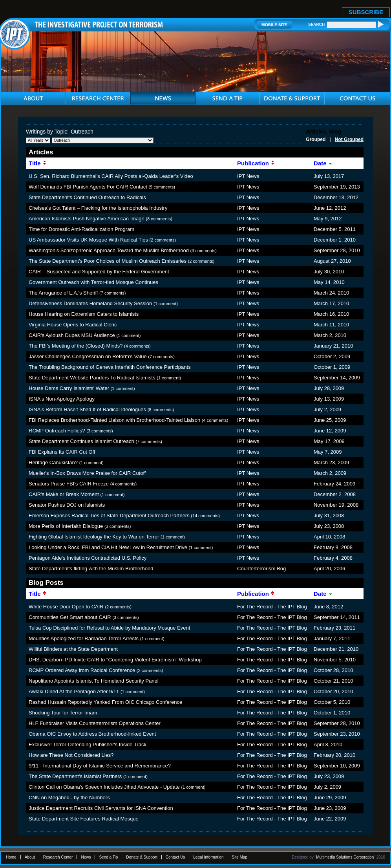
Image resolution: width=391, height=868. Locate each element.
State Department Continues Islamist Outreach (81, 441)
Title (38, 163)
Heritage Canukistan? (53, 462)
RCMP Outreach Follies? (57, 431)
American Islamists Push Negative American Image (87, 219)
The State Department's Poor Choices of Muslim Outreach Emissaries (108, 261)
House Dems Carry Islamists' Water (69, 388)
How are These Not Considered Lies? (71, 755)
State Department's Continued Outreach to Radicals (87, 197)
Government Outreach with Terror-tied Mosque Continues (93, 282)
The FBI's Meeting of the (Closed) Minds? (76, 346)
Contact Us (175, 857)
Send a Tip (108, 857)
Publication (256, 163)
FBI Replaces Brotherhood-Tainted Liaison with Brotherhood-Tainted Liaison (114, 420)
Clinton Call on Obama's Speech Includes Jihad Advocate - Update (104, 787)
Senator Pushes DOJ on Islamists (67, 505)
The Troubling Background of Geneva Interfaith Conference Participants (110, 367)
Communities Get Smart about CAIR (70, 617)
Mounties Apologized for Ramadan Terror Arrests (84, 638)
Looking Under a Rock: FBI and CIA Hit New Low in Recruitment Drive (108, 547)
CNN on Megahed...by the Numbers (69, 797)
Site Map (240, 857)
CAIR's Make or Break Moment (64, 494)
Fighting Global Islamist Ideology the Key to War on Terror (94, 537)
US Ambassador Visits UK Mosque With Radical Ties (88, 240)
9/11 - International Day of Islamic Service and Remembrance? (100, 766)
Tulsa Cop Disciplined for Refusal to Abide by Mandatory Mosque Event (109, 628)
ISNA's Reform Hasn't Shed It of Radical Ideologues (87, 409)
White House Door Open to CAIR (66, 607)
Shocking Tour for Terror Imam (63, 713)
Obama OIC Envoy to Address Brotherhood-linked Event (92, 734)
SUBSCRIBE (366, 12)
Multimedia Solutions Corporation (345, 857)
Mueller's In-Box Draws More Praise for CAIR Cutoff (87, 473)
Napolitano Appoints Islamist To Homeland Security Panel (94, 681)
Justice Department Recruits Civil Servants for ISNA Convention (101, 808)
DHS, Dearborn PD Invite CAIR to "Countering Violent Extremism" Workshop (115, 660)
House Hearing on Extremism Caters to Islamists (84, 314)
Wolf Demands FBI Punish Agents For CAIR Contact (88, 187)
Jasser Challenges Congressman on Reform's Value (88, 356)
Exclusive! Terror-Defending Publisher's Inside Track (88, 744)
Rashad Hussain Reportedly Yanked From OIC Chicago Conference (105, 702)
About (30, 857)
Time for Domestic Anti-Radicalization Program (81, 229)
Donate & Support (142, 857)
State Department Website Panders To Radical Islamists (92, 378)
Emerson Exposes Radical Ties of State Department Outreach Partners (109, 515)
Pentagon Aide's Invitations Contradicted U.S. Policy (88, 558)
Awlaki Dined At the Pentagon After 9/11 (74, 691)
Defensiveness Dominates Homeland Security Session (90, 303)
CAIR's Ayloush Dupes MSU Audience (72, 335)
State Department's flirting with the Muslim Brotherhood (91, 569)
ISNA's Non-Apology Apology (62, 399)
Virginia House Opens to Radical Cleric (73, 325)
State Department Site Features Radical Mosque (84, 819)
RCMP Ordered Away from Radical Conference (82, 670)
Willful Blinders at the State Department (73, 649)
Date (323, 163)
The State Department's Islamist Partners (75, 776)
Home (11, 857)
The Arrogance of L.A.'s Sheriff (63, 293)
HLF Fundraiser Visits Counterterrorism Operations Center (95, 723)
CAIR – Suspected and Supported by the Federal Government (99, 272)
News (86, 857)
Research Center (58, 857)
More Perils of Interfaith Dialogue (66, 526)
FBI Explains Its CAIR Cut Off (62, 452)
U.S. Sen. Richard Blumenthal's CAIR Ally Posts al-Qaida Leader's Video (111, 176)
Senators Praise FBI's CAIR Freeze (69, 484)
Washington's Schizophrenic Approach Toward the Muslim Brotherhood (109, 250)
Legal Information (208, 857)
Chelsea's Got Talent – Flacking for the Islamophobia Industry (98, 208)
